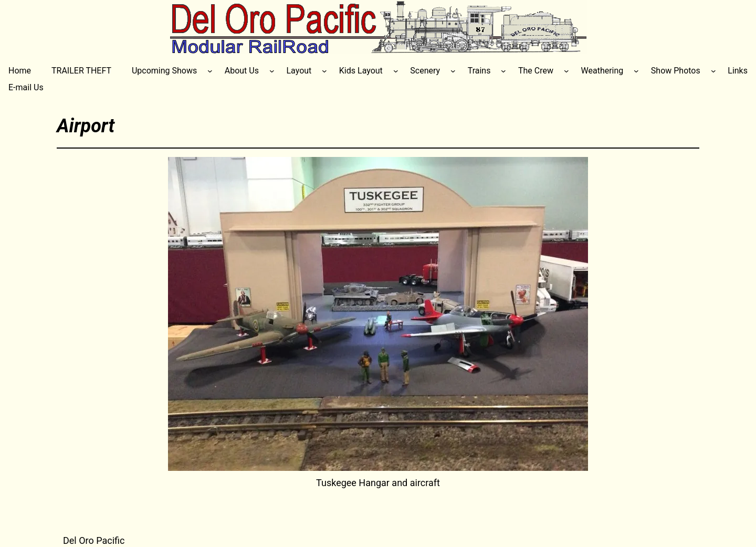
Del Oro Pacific (94, 540)
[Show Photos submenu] (713, 71)
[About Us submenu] (272, 71)
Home (20, 71)
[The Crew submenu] (566, 71)
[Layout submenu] (324, 71)
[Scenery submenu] (453, 71)
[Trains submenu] (503, 71)
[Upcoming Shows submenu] (210, 71)
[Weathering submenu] (636, 71)
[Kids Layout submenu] (396, 71)
